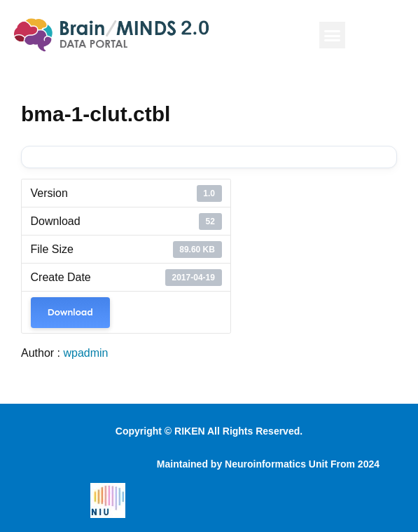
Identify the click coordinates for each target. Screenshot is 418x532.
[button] (333, 35)
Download (70, 312)
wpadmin (85, 353)
